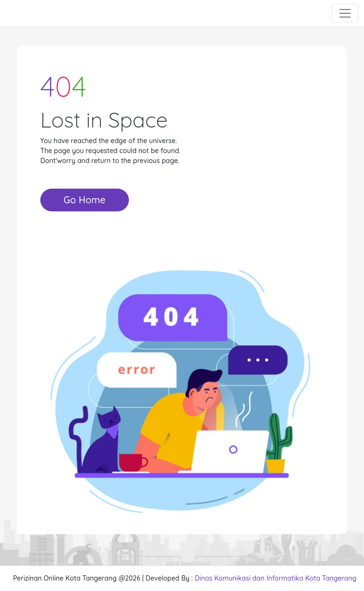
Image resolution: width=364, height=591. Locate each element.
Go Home (85, 200)
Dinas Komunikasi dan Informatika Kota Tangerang (276, 578)
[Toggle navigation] (345, 13)
